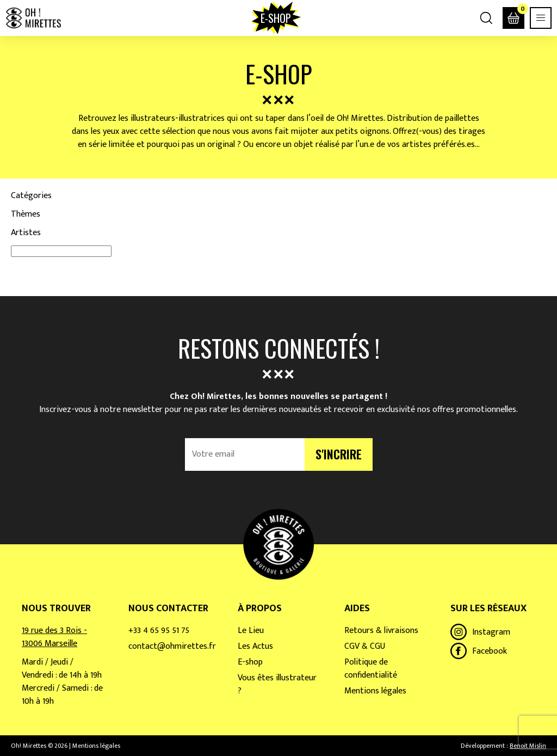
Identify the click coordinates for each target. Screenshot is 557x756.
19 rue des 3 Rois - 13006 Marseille (54, 637)
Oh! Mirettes (33, 18)
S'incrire (339, 454)
